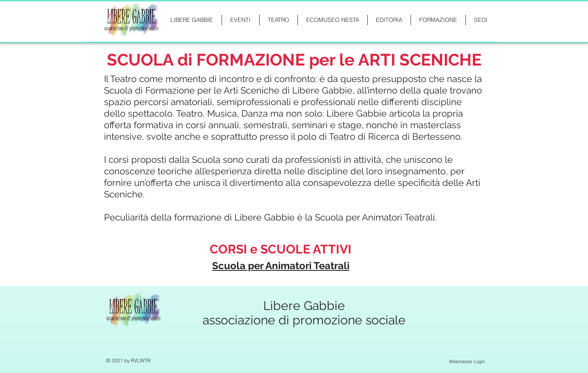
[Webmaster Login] (467, 361)
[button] (438, 20)
